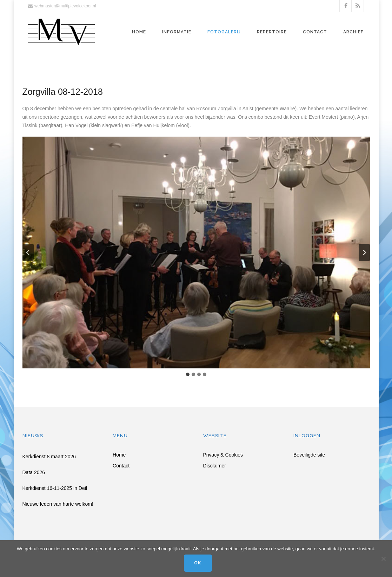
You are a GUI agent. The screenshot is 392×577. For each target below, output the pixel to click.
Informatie (177, 32)
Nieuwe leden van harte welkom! (58, 504)
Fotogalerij (224, 32)
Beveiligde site (309, 455)
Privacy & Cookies (223, 455)
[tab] (188, 374)
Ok (198, 563)
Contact (315, 32)
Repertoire (272, 32)
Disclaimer (215, 466)
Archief (353, 32)
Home (139, 32)
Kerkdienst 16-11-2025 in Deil (55, 488)
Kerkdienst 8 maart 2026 (49, 457)
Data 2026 (34, 472)
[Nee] (383, 559)
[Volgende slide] (364, 253)
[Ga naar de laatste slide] (28, 253)
